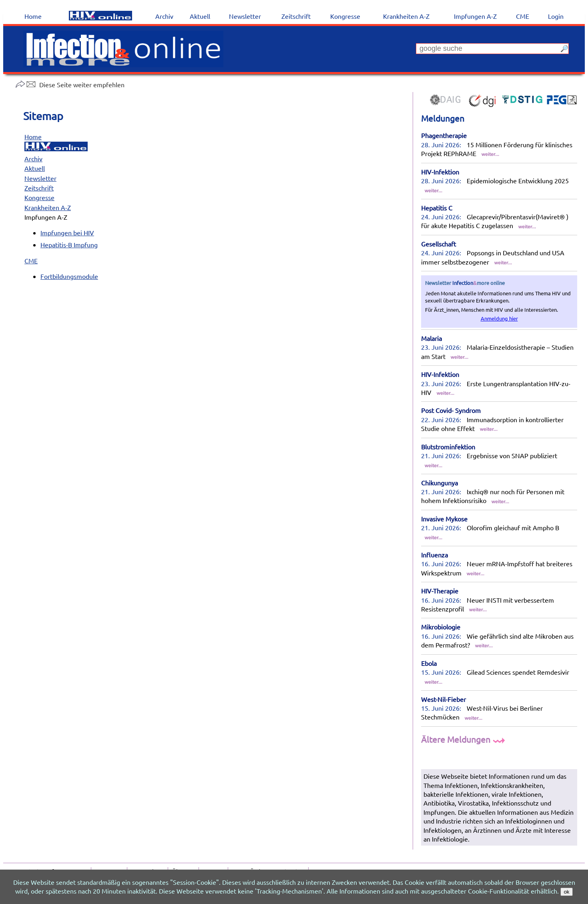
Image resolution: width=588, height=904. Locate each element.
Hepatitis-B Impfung (69, 245)
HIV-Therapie (440, 591)
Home (33, 136)
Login (556, 16)
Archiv (33, 158)
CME (31, 261)
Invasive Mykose (444, 519)
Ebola (429, 663)
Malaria (431, 338)
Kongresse (39, 197)
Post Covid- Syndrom (451, 410)
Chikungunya (439, 483)
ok (566, 892)
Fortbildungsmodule (69, 276)
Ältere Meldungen (464, 739)
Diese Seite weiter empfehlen (70, 84)
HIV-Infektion (440, 172)
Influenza (434, 555)
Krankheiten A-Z (48, 207)
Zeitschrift (39, 188)
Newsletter (40, 178)
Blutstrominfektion (448, 447)
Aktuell (35, 168)
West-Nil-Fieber (444, 699)
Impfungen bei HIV (67, 233)
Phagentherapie (444, 135)
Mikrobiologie (441, 627)
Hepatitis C (437, 208)
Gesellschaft (438, 244)
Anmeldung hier (499, 318)
